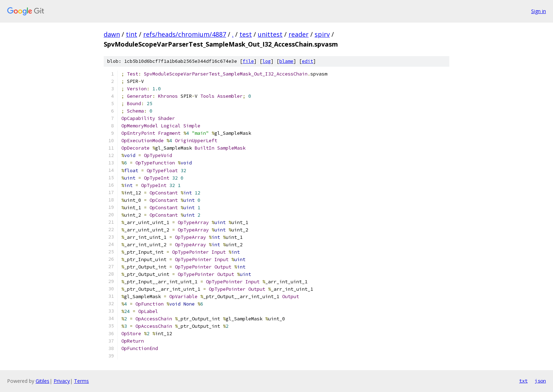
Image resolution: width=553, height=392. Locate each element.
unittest (270, 34)
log (267, 61)
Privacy (62, 381)
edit (308, 61)
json (540, 381)
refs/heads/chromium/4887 (185, 34)
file (248, 61)
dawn (112, 34)
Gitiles (42, 381)
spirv (322, 34)
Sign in (539, 11)
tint (132, 34)
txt (523, 381)
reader (299, 34)
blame (286, 61)
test (246, 34)
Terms (81, 381)
